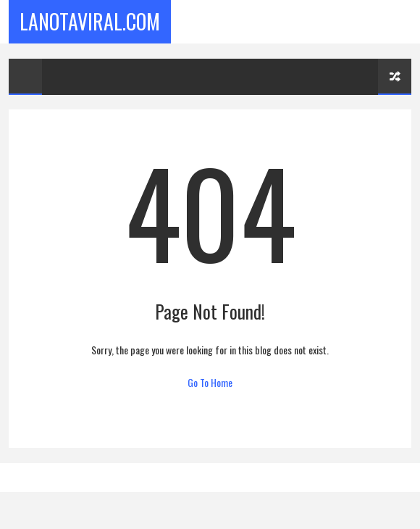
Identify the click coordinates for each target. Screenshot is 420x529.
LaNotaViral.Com (90, 21)
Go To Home (210, 382)
